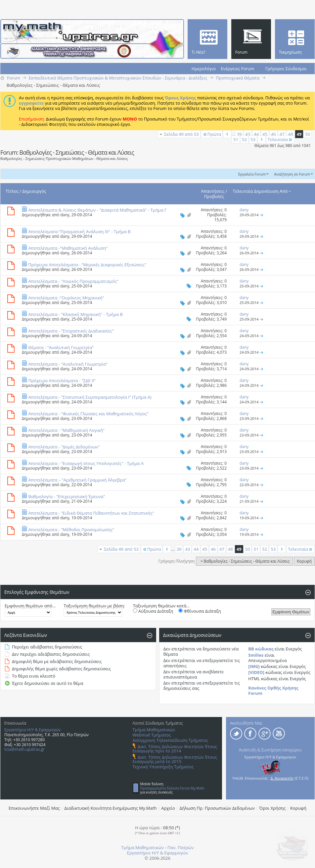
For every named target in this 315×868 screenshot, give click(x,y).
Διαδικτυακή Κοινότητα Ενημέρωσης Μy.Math (111, 808)
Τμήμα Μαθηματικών (154, 730)
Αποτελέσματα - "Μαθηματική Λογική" (66, 430)
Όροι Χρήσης (273, 808)
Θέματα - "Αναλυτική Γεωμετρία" (61, 347)
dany (65, 215)
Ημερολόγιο (204, 69)
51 (236, 139)
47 (282, 134)
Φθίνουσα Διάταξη (200, 611)
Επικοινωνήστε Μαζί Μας (34, 808)
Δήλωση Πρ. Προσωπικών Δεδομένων (217, 808)
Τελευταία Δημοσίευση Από (262, 191)
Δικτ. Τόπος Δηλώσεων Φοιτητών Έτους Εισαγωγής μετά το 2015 (175, 759)
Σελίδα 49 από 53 (181, 134)
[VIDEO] (256, 672)
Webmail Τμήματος (152, 735)
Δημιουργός (34, 191)
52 (244, 139)
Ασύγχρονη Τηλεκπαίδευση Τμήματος (170, 740)
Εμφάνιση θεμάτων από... (30, 606)
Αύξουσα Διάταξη (153, 611)
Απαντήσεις (213, 191)
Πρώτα (212, 134)
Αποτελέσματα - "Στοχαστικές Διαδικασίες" (71, 331)
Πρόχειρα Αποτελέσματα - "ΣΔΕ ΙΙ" (62, 381)
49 (299, 134)
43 (248, 134)
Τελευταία (280, 139)
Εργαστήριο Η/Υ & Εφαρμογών (33, 730)
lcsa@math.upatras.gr (24, 749)
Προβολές (214, 196)
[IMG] (254, 666)
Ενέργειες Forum (237, 69)
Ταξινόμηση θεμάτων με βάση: (94, 606)
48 (291, 134)
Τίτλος (12, 191)
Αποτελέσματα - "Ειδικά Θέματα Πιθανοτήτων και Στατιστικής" (91, 513)
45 (265, 134)
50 (308, 134)
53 (253, 139)
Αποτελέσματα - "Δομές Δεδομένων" (64, 447)
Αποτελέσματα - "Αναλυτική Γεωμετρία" (68, 364)
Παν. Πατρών (181, 847)
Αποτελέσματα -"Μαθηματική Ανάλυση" (68, 248)
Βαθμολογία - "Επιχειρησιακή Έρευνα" (67, 496)
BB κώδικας (261, 649)
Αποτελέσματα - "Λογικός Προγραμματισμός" (73, 281)
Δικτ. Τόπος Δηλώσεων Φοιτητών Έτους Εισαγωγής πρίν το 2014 (175, 749)
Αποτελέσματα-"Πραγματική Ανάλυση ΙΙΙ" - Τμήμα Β (79, 231)
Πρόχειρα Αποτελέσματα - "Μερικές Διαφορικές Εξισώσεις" (87, 265)
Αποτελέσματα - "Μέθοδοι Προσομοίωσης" (71, 530)
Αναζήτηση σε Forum (292, 174)
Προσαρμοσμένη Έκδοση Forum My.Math (172, 788)
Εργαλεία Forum (252, 174)
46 (273, 134)
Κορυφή (304, 561)
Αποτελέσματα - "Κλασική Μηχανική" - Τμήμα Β (75, 314)
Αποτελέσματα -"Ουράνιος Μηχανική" (66, 298)
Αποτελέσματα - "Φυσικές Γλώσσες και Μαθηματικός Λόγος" (88, 414)
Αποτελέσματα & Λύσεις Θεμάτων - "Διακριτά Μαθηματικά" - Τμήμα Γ (97, 210)
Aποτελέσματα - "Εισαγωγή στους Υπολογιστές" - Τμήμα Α (86, 463)
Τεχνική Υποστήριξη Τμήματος (163, 767)
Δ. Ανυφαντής (282, 778)
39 (239, 134)
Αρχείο (168, 808)
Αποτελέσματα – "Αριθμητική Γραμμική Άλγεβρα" (77, 480)
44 (256, 134)
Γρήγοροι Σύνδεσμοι (286, 69)
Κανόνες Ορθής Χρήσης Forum (273, 690)
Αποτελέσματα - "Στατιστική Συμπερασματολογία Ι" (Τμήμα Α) (90, 397)
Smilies (256, 655)
